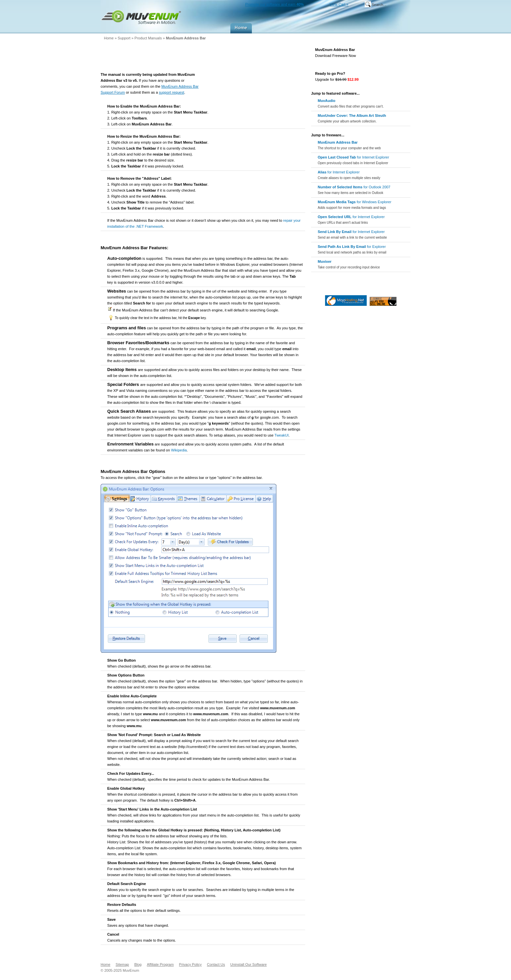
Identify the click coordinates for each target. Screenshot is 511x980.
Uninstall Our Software (249, 964)
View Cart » (339, 4)
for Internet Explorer (353, 160)
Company (397, 28)
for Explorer (352, 249)
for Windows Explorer (354, 205)
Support (351, 28)
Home (241, 28)
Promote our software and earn (275, 4)
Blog (138, 964)
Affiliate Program (160, 964)
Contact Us (216, 964)
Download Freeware (391, 52)
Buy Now (326, 28)
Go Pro (391, 76)
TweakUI (281, 435)
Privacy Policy (190, 964)
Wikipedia (179, 450)
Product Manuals (149, 38)
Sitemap (122, 964)
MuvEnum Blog (373, 28)
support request (171, 92)
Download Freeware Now (336, 56)
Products (267, 28)
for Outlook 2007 (354, 190)
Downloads (297, 28)
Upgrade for (337, 79)
